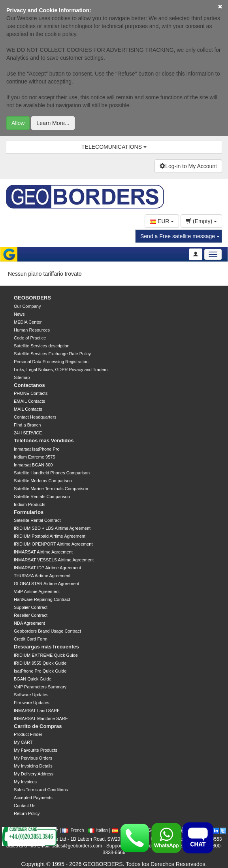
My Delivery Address (34, 774)
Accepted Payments (33, 798)
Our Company (27, 306)
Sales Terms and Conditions (41, 790)
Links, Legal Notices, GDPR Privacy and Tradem (61, 370)
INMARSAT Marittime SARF (41, 718)
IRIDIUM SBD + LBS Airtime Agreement (52, 528)
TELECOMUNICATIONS (114, 147)
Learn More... (53, 123)
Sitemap (22, 377)
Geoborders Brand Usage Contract (47, 631)
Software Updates (31, 695)
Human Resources (32, 330)
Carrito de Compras (38, 726)
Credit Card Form (31, 639)
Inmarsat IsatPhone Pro (37, 449)
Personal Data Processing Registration (51, 362)
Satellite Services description (42, 346)
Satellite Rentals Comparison (42, 497)
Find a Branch (27, 425)
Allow (18, 123)
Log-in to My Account (188, 166)
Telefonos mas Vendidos (44, 441)
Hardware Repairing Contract (42, 599)
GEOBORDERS (32, 298)
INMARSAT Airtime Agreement (43, 552)
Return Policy (27, 813)
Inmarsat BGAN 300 (33, 465)
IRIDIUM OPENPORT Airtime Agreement (53, 544)
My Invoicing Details (33, 766)
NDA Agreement (29, 623)
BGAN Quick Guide (33, 679)
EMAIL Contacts (29, 401)
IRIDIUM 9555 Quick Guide (40, 663)
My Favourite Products (36, 750)
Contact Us (24, 805)
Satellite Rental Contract (37, 520)
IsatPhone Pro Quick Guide (40, 671)
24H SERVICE (28, 433)
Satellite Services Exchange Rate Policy (52, 354)
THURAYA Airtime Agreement (42, 576)
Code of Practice (30, 338)
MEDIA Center (28, 322)
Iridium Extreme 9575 (35, 457)
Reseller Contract (31, 615)
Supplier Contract (31, 607)
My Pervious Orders (33, 758)
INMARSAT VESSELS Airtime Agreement (54, 560)
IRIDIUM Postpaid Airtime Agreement (50, 536)
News (19, 314)
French (73, 830)
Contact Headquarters (35, 417)
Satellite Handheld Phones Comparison (52, 473)
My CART (23, 742)
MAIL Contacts (28, 409)
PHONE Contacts (31, 393)
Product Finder (28, 734)
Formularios (29, 512)
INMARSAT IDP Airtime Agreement (47, 568)
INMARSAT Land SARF (37, 711)
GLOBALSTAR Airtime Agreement (46, 584)
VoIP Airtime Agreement (37, 591)
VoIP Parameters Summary (40, 687)
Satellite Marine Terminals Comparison (51, 489)
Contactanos (29, 385)
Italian (98, 830)
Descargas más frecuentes (46, 647)
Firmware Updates (32, 703)
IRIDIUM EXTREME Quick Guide (46, 655)
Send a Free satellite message (180, 236)
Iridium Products (29, 504)
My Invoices (25, 782)
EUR (162, 221)
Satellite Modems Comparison (43, 481)
